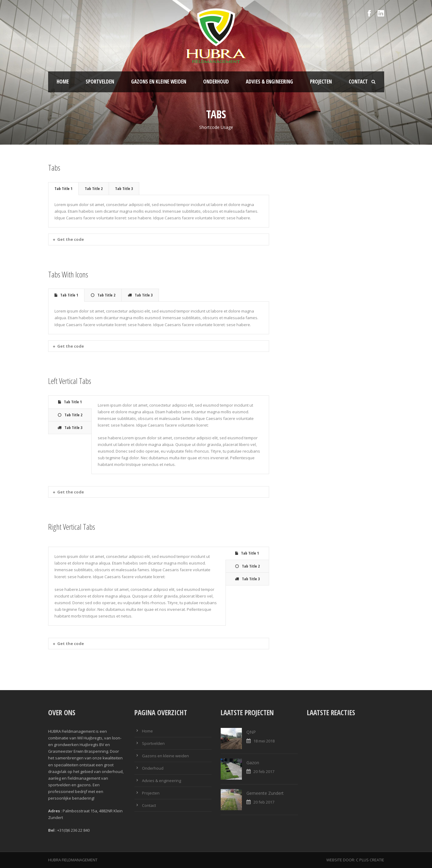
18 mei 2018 (264, 741)
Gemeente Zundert (265, 793)
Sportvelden (100, 82)
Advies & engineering (269, 82)
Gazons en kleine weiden (159, 82)
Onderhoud (216, 82)
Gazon (253, 763)
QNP (251, 732)
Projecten (321, 82)
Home (63, 82)
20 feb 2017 (264, 771)
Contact (358, 82)
